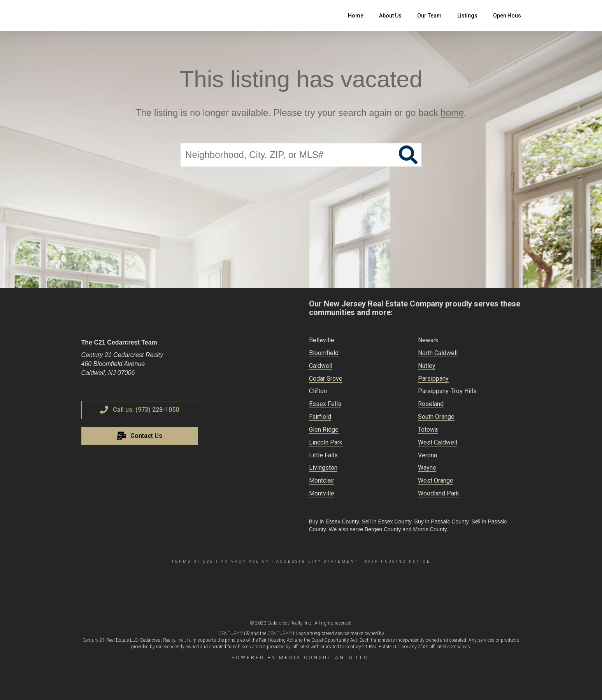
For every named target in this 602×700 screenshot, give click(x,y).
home (452, 113)
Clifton (318, 391)
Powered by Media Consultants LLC (300, 658)
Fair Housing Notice (398, 562)
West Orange (436, 480)
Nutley (427, 366)
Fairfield (320, 417)
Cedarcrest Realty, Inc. (290, 623)
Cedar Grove (326, 379)
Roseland (431, 404)
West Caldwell (438, 442)
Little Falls (323, 455)
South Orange (436, 417)
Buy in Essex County (334, 521)
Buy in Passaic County (441, 521)
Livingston (323, 468)
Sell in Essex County (386, 521)
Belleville (322, 340)
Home (356, 16)
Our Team (429, 16)
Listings (467, 16)
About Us (390, 16)
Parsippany (433, 379)
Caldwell (321, 366)
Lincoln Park (326, 442)
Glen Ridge (324, 430)
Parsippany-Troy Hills (447, 391)
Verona (427, 455)
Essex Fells (325, 404)
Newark (428, 340)
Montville (322, 493)
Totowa (428, 430)
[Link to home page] (85, 16)
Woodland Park (439, 493)
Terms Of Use (193, 562)
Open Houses (510, 16)
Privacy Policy (245, 562)
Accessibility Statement (317, 562)
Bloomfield (324, 353)
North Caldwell (438, 353)
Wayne (427, 468)
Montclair (322, 480)
